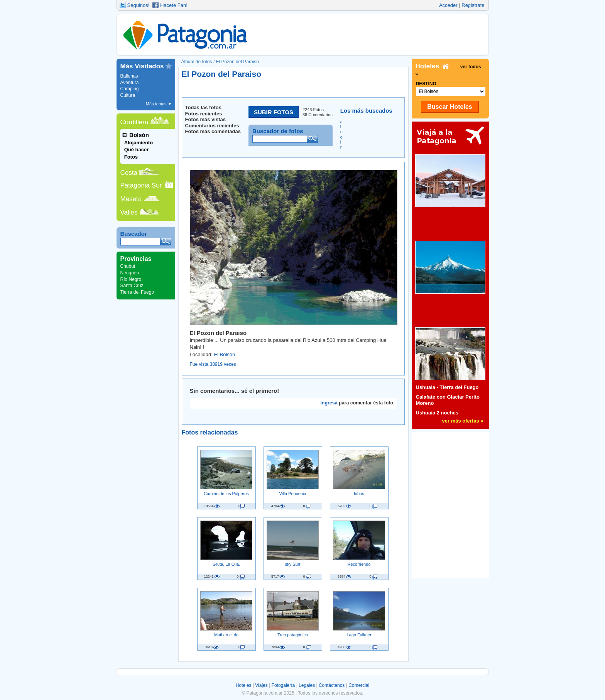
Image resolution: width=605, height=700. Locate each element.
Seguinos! (139, 5)
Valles (129, 212)
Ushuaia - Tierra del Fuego (447, 387)
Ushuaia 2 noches (437, 413)
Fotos (131, 157)
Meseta (131, 199)
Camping (130, 89)
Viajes (261, 685)
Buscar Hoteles (450, 107)
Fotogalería (283, 685)
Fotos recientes (204, 114)
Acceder (448, 5)
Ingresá (329, 403)
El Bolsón (224, 354)
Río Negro (131, 279)
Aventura (130, 83)
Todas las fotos (203, 107)
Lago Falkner (359, 635)
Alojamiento (139, 143)
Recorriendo (359, 564)
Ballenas (129, 76)
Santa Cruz (132, 286)
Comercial (359, 685)
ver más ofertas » (463, 421)
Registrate (473, 5)
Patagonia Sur (141, 185)
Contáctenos (332, 685)
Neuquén (130, 273)
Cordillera (134, 122)
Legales (307, 685)
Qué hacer (137, 150)
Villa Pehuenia (292, 494)
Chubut (128, 266)
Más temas (159, 104)
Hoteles (244, 685)
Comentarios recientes (212, 126)
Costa (129, 173)
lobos (359, 494)
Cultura (128, 95)
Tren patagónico (293, 635)
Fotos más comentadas (213, 131)
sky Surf (293, 564)
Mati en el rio (226, 635)
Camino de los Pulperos (226, 494)
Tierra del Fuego (137, 292)
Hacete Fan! (174, 5)
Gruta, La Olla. (226, 564)
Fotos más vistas (206, 119)
